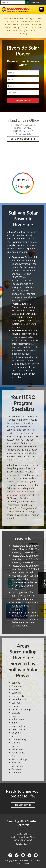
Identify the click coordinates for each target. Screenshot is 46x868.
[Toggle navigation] (41, 9)
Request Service (23, 805)
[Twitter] (17, 855)
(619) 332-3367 (37, 2)
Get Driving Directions (23, 139)
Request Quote (23, 100)
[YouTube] (23, 855)
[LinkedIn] (36, 855)
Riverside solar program (24, 242)
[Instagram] (30, 855)
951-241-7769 (26, 131)
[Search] (27, 2)
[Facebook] (11, 855)
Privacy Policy (23, 864)
